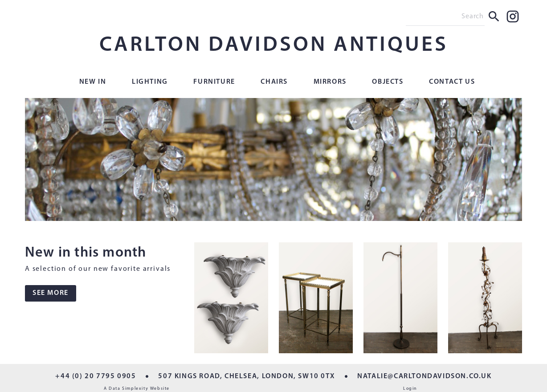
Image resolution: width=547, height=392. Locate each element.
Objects (388, 82)
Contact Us (452, 82)
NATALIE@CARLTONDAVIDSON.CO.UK (424, 376)
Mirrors (330, 82)
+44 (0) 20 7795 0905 (96, 376)
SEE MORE (51, 293)
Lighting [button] (150, 82)
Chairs (274, 82)
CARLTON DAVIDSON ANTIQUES (274, 45)
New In (93, 82)
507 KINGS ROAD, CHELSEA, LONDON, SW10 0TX (247, 376)
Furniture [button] (214, 82)
